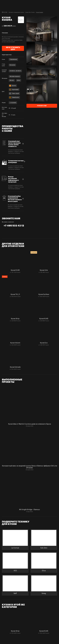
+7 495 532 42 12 (14, 226)
